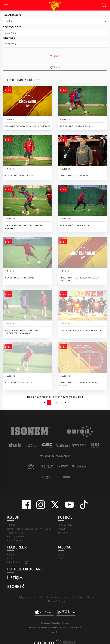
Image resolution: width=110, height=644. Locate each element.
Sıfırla (55, 67)
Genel (10, 558)
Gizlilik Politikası (57, 601)
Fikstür (61, 529)
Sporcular (63, 532)
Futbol (8, 90)
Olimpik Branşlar (17, 562)
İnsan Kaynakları (16, 540)
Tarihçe (11, 525)
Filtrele (55, 56)
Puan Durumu (65, 525)
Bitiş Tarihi (9, 38)
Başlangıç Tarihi (12, 26)
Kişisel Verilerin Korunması (61, 597)
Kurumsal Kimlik (16, 536)
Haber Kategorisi (12, 15)
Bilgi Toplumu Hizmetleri (32, 597)
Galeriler (62, 558)
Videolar (62, 554)
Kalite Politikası (86, 597)
